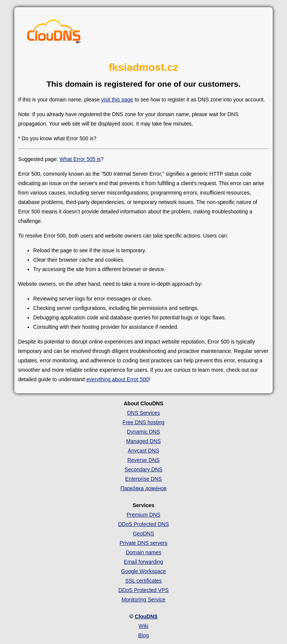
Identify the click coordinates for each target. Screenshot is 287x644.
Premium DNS (143, 515)
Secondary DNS (143, 469)
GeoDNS (143, 534)
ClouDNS (146, 616)
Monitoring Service (144, 600)
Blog (143, 635)
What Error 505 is (80, 159)
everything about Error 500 (118, 379)
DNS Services (143, 413)
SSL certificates (143, 581)
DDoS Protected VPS (143, 590)
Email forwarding (143, 562)
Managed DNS (144, 441)
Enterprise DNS (143, 479)
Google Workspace (143, 571)
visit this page (117, 100)
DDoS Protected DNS (143, 524)
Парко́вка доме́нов (143, 488)
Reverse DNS (144, 460)
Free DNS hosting (143, 422)
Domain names (143, 552)
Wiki (143, 626)
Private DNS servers (143, 543)
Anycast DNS (143, 451)
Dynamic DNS (144, 432)
